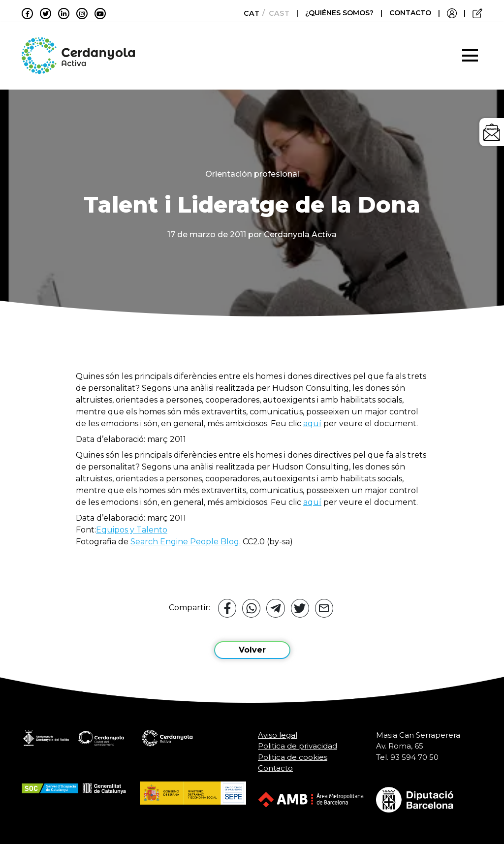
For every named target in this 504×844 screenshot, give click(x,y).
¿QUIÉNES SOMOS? (340, 13)
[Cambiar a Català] (249, 13)
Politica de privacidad (298, 746)
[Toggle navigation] (470, 56)
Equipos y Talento (132, 530)
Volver (252, 650)
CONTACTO (410, 13)
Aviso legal (278, 735)
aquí (312, 423)
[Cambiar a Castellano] (276, 13)
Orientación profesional (252, 174)
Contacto (275, 768)
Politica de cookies (293, 757)
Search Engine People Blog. (186, 542)
